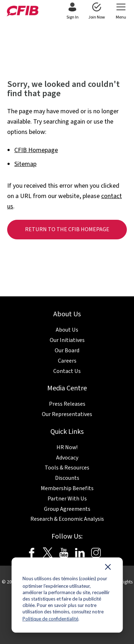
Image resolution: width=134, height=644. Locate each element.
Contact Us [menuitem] (67, 371)
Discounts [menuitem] (67, 478)
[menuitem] (72, 11)
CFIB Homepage (36, 150)
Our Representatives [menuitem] (67, 414)
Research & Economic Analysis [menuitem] (67, 519)
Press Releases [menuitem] (67, 404)
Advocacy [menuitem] (67, 458)
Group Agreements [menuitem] (67, 509)
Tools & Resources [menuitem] (67, 468)
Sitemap (25, 164)
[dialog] (67, 595)
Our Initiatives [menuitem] (67, 340)
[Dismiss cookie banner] (108, 568)
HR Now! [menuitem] (67, 447)
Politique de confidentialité (50, 619)
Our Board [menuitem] (67, 350)
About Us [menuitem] (67, 330)
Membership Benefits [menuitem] (67, 488)
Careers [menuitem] (67, 361)
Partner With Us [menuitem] (67, 499)
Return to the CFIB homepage (67, 229)
